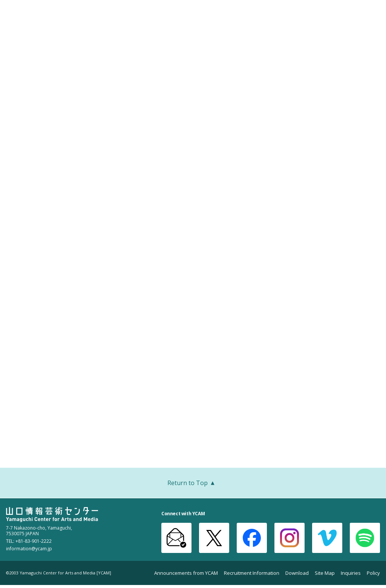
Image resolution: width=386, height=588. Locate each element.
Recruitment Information (252, 573)
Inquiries (351, 573)
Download (297, 573)
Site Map (325, 573)
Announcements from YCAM (186, 573)
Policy (373, 573)
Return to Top (193, 484)
